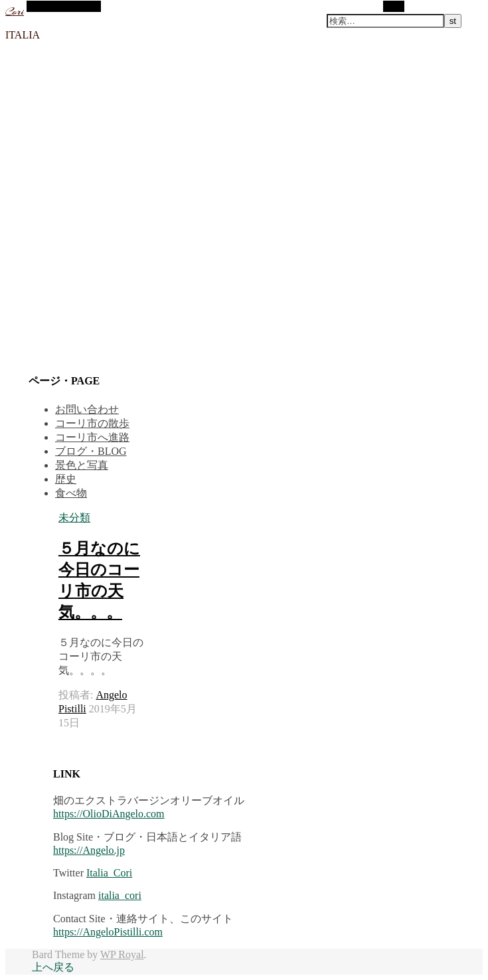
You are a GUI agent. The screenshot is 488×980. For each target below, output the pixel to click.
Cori (15, 12)
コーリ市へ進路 (92, 437)
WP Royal (122, 954)
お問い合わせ (87, 409)
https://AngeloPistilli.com (108, 932)
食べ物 (71, 493)
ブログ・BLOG (91, 451)
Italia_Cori (109, 873)
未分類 (74, 518)
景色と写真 (82, 465)
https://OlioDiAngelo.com (109, 814)
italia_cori (120, 895)
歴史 (66, 479)
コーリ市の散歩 (92, 423)
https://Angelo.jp (89, 850)
